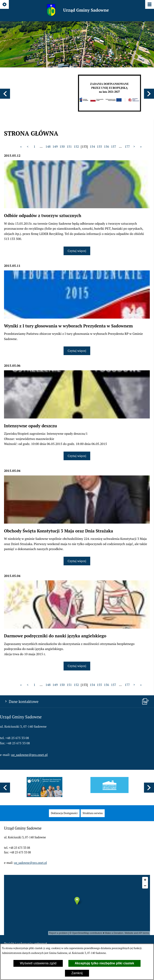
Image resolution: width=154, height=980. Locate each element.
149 (55, 146)
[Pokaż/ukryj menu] (149, 5)
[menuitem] (64, 813)
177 (127, 146)
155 (99, 146)
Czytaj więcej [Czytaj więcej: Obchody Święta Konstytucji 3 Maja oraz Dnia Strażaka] (77, 561)
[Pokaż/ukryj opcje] (5, 5)
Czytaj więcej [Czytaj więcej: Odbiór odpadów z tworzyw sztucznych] (77, 251)
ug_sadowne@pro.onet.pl (29, 755)
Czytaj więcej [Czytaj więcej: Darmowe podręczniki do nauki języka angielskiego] (77, 666)
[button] (5, 94)
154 (92, 146)
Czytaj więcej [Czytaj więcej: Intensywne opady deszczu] (77, 456)
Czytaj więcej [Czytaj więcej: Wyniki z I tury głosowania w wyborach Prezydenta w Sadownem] (77, 351)
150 (62, 146)
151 (69, 146)
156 (106, 146)
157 (113, 146)
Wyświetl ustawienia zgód (38, 963)
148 (48, 146)
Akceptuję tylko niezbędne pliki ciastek (104, 963)
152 (76, 146)
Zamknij (77, 973)
